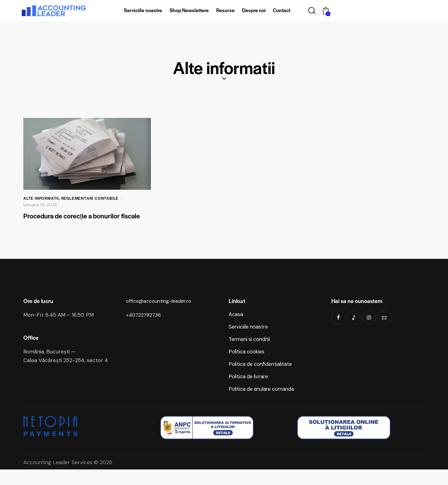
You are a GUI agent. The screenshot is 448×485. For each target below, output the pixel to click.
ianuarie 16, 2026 (40, 205)
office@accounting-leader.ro (161, 311)
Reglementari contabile (91, 198)
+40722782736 (145, 325)
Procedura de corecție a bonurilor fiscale (82, 221)
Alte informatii (41, 198)
